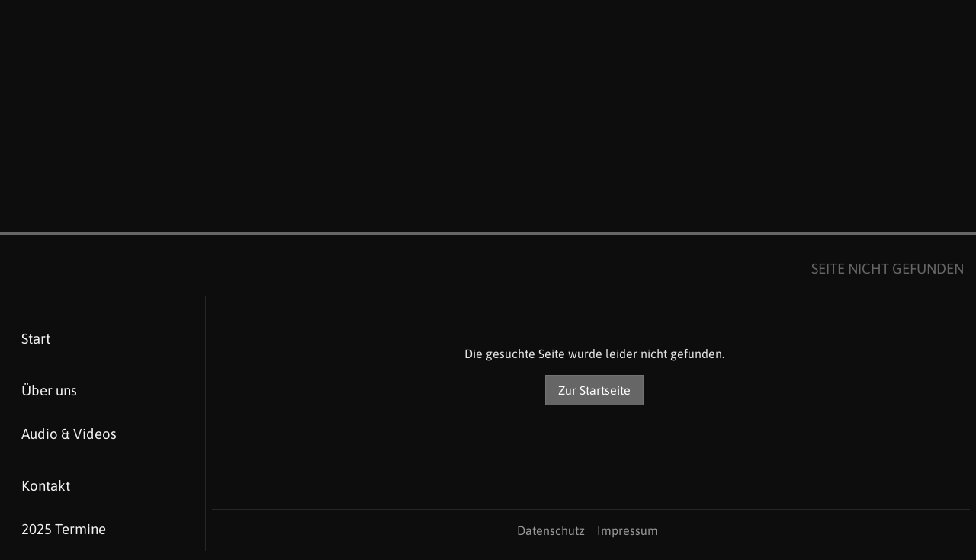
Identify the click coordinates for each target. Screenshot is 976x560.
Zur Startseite (594, 390)
